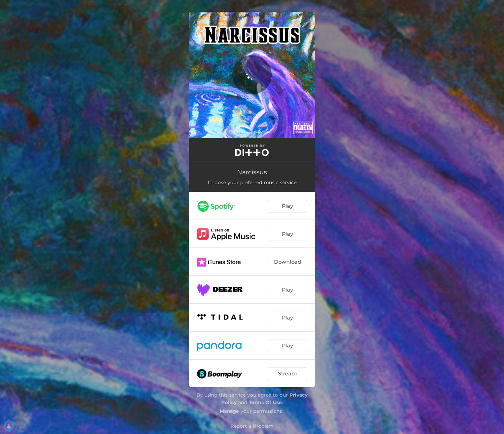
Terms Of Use (265, 402)
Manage (229, 411)
